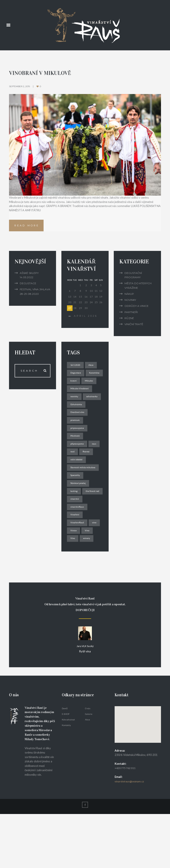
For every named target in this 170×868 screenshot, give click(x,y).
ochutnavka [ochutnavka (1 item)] (77, 418)
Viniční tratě (134, 328)
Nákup (129, 297)
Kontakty (66, 779)
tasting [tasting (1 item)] (75, 525)
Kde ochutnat (68, 773)
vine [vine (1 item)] (73, 575)
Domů (65, 762)
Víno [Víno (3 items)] (87, 583)
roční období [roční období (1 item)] (78, 492)
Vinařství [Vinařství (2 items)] (76, 558)
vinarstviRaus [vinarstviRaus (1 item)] (79, 550)
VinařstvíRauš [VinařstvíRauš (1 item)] (78, 567)
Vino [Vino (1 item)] (73, 583)
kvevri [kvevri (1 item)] (95, 385)
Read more (29, 227)
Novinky (130, 303)
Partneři (131, 315)
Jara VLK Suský (85, 700)
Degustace (28, 287)
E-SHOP (66, 768)
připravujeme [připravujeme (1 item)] (78, 468)
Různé (129, 322)
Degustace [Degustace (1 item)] (77, 377)
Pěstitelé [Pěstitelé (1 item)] (76, 459)
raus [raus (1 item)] (73, 476)
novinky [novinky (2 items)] (75, 410)
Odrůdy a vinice (137, 309)
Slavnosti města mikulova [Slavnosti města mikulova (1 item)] (85, 501)
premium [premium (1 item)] (76, 443)
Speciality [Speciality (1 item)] (76, 509)
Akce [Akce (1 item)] (92, 368)
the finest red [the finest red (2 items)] (78, 534)
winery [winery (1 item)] (75, 592)
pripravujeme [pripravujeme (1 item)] (78, 451)
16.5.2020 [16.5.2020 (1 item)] (76, 368)
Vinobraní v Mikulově (44, 72)
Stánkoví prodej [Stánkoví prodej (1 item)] (79, 517)
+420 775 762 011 (127, 822)
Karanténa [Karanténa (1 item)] (77, 385)
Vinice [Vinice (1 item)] (88, 575)
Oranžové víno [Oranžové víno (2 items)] (79, 435)
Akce (87, 773)
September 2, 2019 (20, 86)
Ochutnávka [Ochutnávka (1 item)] (78, 426)
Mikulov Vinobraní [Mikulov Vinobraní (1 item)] (81, 401)
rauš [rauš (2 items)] (87, 476)
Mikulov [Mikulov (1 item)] (75, 393)
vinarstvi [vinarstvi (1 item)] (76, 542)
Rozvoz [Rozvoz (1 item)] (75, 484)
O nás (88, 762)
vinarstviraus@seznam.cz (130, 835)
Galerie (89, 768)
